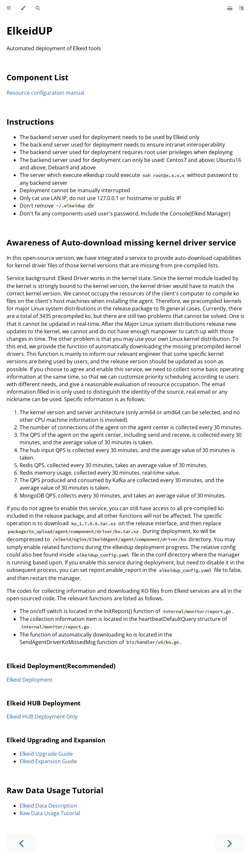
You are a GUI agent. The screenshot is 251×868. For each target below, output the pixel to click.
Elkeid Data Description (48, 806)
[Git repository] (241, 8)
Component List (37, 77)
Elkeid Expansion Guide (48, 761)
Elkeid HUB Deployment (43, 703)
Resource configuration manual (45, 93)
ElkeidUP (30, 31)
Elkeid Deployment (30, 680)
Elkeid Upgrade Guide (46, 754)
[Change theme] (23, 8)
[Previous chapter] (21, 843)
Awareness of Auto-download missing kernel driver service (121, 242)
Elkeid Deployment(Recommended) (61, 666)
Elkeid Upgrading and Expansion (56, 740)
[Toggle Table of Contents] (9, 8)
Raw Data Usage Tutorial (55, 790)
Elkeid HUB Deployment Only (42, 717)
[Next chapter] (230, 843)
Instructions (30, 122)
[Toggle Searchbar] (38, 8)
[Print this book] (231, 8)
